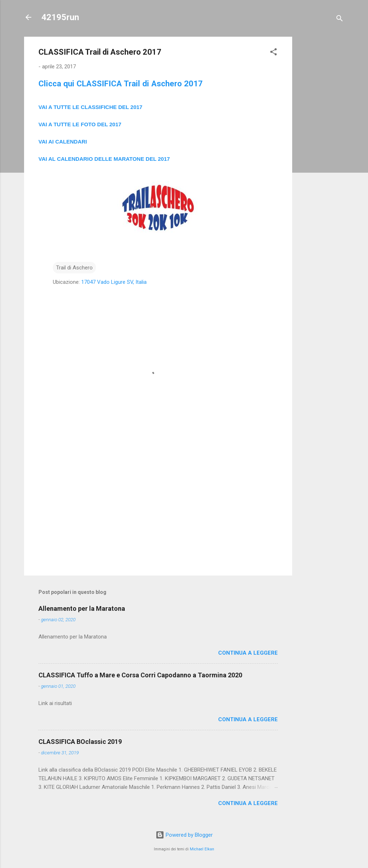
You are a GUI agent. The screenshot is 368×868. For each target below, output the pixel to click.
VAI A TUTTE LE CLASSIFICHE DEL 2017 (90, 107)
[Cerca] (340, 20)
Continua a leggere (248, 653)
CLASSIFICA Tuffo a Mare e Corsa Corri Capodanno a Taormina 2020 (140, 675)
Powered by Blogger (184, 835)
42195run (60, 17)
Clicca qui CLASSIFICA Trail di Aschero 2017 (121, 83)
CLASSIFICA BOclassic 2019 (80, 742)
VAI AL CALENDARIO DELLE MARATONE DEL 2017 (104, 159)
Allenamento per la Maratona (82, 608)
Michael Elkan (202, 849)
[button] (273, 53)
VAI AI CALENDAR (62, 142)
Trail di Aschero (74, 268)
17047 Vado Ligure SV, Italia (114, 282)
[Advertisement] (321, 145)
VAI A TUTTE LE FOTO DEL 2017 (80, 124)
